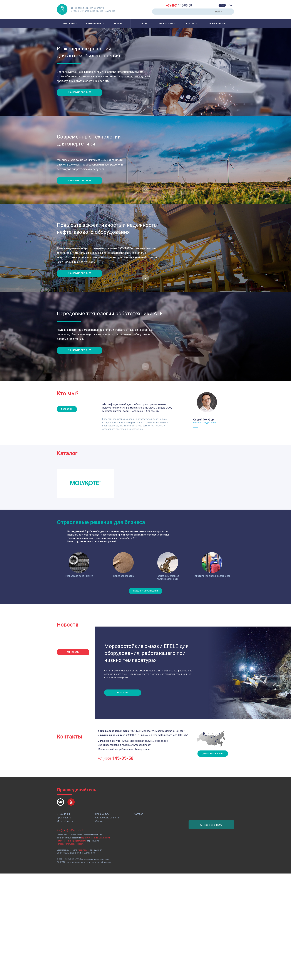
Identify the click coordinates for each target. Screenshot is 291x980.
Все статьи (123, 693)
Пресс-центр (64, 818)
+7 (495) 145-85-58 (70, 830)
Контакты (192, 23)
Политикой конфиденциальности (72, 841)
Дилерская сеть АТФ (213, 754)
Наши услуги (102, 814)
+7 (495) (116, 758)
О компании (63, 814)
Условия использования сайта (71, 844)
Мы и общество (66, 821)
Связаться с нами (211, 825)
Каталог (118, 23)
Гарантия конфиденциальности (95, 838)
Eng (230, 5)
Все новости (73, 652)
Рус (222, 5)
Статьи (143, 23)
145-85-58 (179, 5)
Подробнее (67, 409)
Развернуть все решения (146, 591)
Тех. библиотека (217, 23)
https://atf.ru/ (83, 850)
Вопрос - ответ (167, 23)
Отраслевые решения (107, 818)
